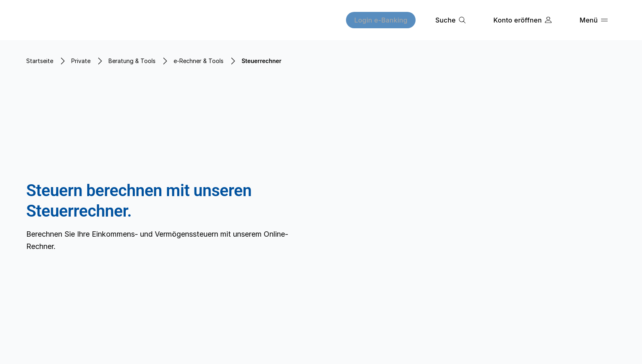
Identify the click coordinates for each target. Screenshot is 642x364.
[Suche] (450, 20)
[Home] (77, 20)
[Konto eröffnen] (522, 20)
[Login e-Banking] (381, 20)
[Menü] (593, 20)
